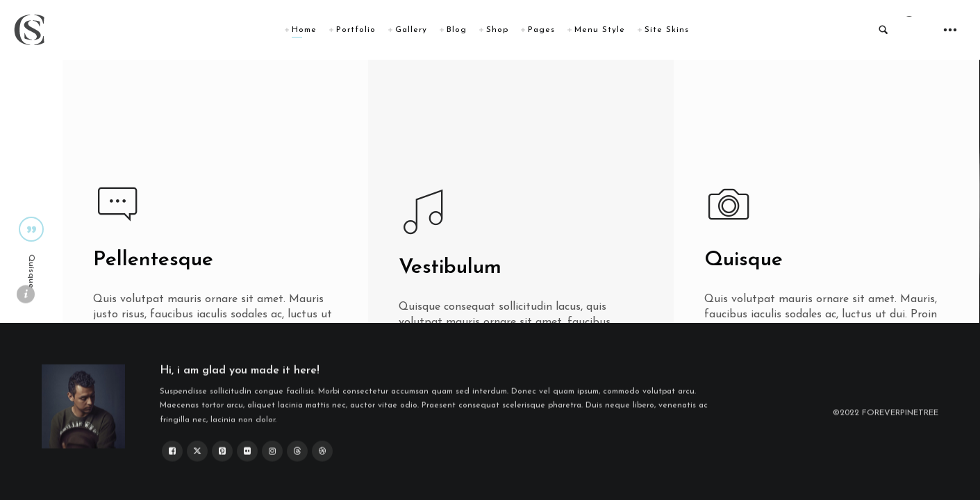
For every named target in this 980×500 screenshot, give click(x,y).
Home (304, 30)
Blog (457, 30)
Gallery (411, 30)
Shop (497, 30)
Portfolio (356, 30)
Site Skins (667, 30)
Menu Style (600, 30)
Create (437, 358)
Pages (541, 30)
